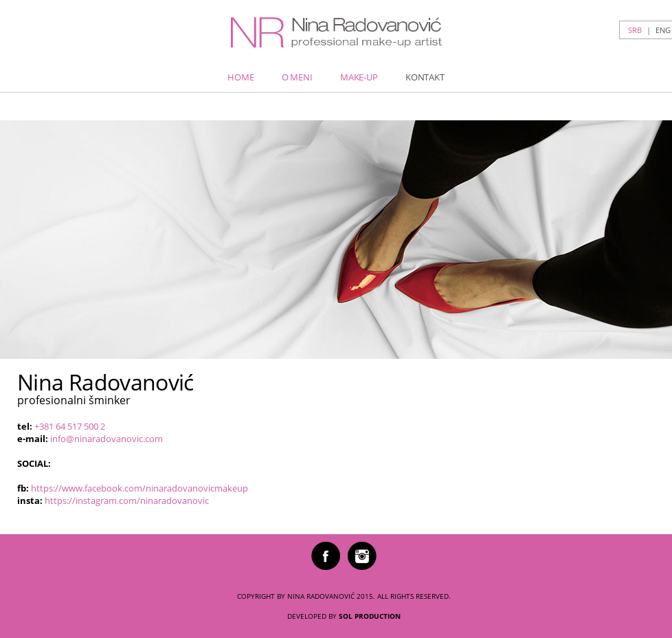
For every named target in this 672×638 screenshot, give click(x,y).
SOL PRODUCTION (370, 616)
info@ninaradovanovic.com (107, 439)
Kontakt (425, 77)
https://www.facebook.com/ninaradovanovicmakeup (139, 488)
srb (635, 30)
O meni (297, 77)
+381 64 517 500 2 (70, 426)
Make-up (359, 77)
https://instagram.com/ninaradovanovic (127, 500)
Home (240, 77)
